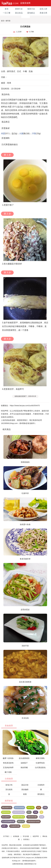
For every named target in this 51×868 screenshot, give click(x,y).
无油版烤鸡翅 (15, 826)
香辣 (39, 808)
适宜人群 (43, 9)
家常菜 (8, 21)
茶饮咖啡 (25, 790)
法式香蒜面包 (40, 767)
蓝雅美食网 (25, 3)
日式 (19, 71)
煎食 (31, 71)
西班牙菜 (30, 808)
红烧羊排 (25, 493)
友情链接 (16, 836)
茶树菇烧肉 (25, 462)
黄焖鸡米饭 (6, 812)
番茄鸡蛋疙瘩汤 (19, 817)
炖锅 (36, 812)
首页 (7, 9)
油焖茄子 (24, 763)
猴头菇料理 (6, 817)
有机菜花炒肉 (8, 763)
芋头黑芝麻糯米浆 (8, 821)
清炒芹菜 (25, 646)
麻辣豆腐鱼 (40, 758)
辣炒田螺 (24, 767)
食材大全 (31, 9)
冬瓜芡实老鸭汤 (19, 812)
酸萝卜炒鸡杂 (8, 758)
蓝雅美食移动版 (18, 864)
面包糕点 (31, 13)
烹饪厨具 (9, 790)
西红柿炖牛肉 (7, 808)
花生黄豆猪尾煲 (25, 682)
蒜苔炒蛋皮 (25, 610)
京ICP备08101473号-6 (17, 858)
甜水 (29, 812)
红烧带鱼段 (40, 763)
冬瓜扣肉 (25, 718)
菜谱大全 (19, 9)
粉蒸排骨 (26, 826)
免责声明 (36, 836)
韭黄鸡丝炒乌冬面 (34, 821)
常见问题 (26, 836)
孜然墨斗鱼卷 (25, 524)
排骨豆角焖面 (19, 808)
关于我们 (6, 836)
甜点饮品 (19, 13)
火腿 (21, 133)
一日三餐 (7, 13)
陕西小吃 (21, 821)
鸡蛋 (3, 133)
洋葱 (34, 133)
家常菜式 (11, 71)
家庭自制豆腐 (32, 817)
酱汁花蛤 (8, 772)
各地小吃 (9, 785)
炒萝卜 (4, 826)
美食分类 (43, 13)
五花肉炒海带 (8, 767)
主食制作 (41, 785)
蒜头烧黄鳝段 (24, 758)
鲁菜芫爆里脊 (25, 559)
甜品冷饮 (25, 785)
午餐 (25, 71)
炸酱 (45, 808)
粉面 (25, 794)
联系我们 (26, 839)
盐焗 (42, 817)
